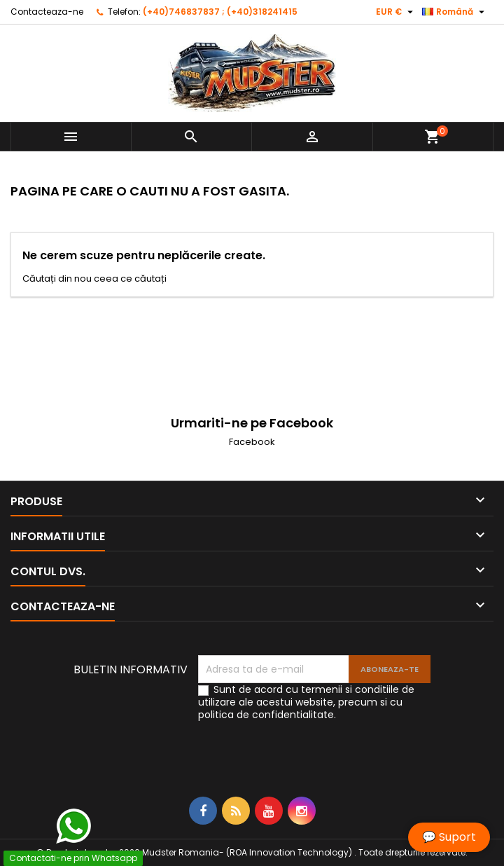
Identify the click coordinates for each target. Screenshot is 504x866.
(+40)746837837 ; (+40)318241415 (220, 12)
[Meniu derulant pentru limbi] (455, 12)
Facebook (252, 442)
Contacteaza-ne (47, 12)
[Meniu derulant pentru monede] (396, 12)
